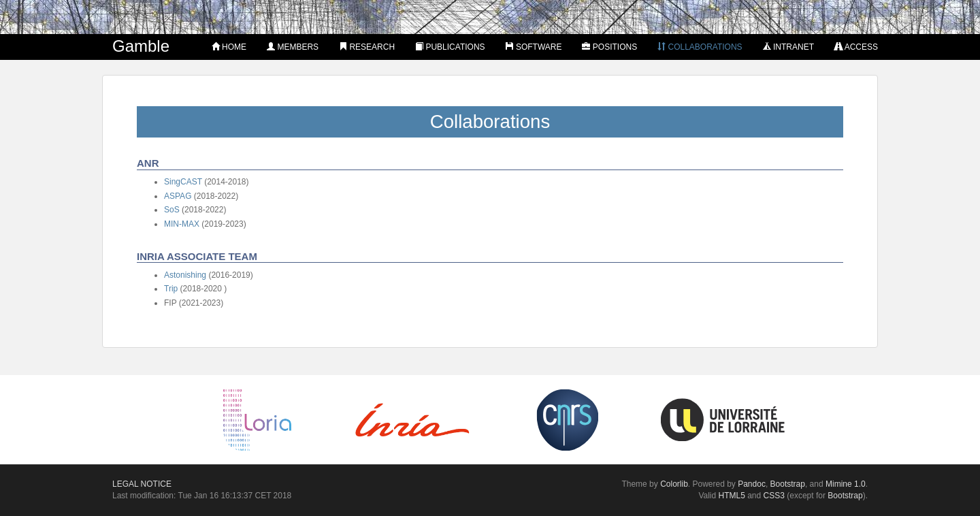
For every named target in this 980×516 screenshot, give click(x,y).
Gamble (141, 46)
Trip (171, 289)
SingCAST (183, 182)
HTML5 (732, 496)
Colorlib (674, 484)
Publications (450, 47)
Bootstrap (788, 484)
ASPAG (178, 196)
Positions (609, 47)
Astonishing (185, 275)
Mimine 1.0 (846, 484)
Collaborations (700, 47)
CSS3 (774, 496)
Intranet (788, 47)
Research (367, 47)
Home (229, 47)
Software (534, 47)
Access (856, 47)
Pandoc (752, 484)
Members (293, 47)
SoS (172, 210)
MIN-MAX (182, 224)
